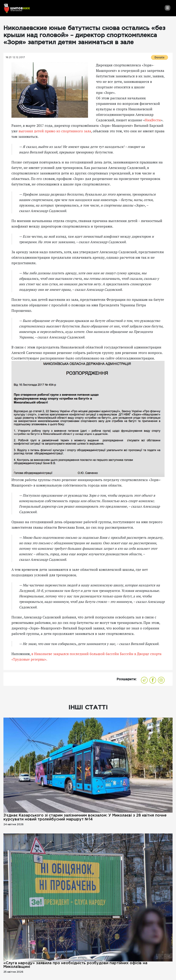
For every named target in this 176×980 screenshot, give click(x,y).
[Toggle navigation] (167, 8)
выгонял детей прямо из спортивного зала (55, 131)
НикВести (153, 120)
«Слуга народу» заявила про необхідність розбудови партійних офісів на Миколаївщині (75, 965)
